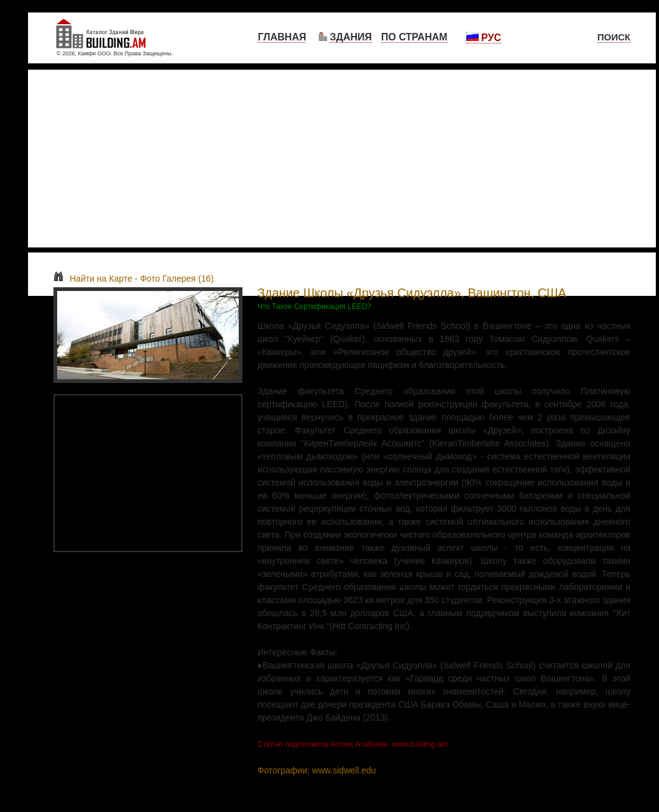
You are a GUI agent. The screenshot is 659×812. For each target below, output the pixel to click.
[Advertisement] (342, 159)
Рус (484, 38)
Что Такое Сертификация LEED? (314, 307)
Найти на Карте (93, 279)
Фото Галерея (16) (177, 279)
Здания (351, 37)
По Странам (414, 37)
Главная (282, 37)
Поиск (614, 37)
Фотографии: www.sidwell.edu (317, 770)
